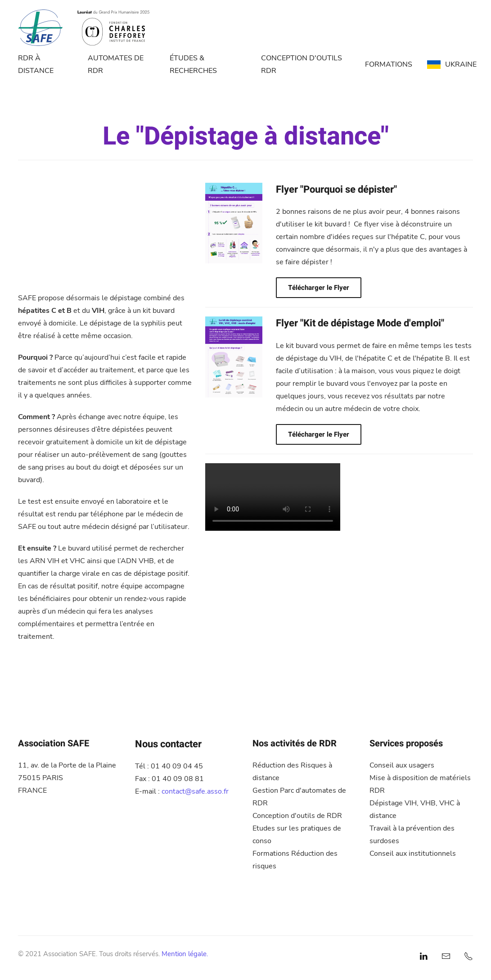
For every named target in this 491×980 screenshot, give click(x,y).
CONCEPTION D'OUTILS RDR (302, 64)
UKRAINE (452, 64)
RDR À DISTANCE (36, 64)
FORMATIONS (389, 64)
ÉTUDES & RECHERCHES (193, 64)
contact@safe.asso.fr (195, 791)
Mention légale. (185, 954)
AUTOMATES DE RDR (116, 64)
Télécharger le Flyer (319, 288)
